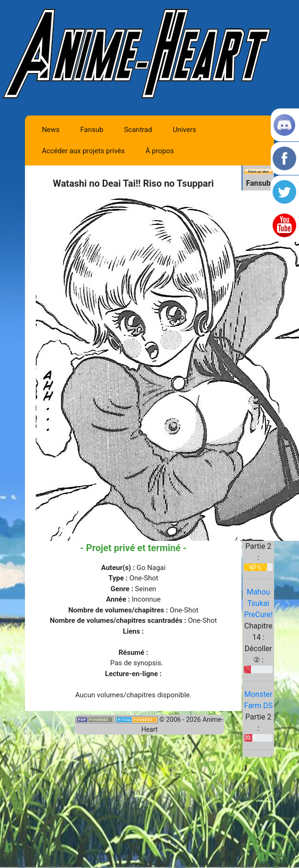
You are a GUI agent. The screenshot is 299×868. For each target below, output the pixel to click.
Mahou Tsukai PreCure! (258, 603)
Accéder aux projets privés (83, 151)
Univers (185, 130)
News (51, 130)
